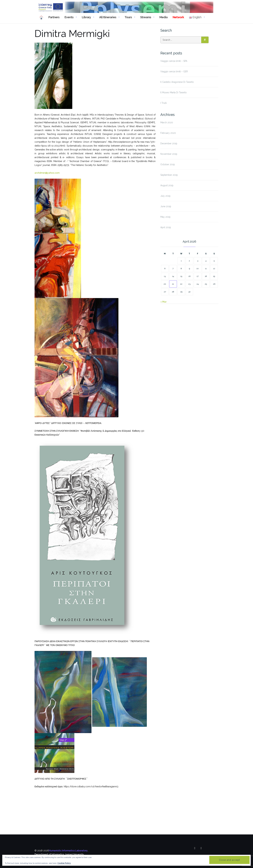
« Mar (163, 302)
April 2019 (166, 227)
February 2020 (168, 133)
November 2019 (169, 154)
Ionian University (75, 854)
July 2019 (165, 196)
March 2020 (167, 122)
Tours (128, 17)
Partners (54, 17)
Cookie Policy (64, 863)
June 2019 (166, 206)
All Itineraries (108, 17)
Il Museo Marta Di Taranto (174, 92)
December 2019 (169, 143)
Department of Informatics (49, 854)
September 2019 (169, 175)
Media (163, 17)
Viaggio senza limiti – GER (174, 71)
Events (69, 17)
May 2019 (165, 217)
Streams (146, 17)
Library (86, 17)
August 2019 (167, 185)
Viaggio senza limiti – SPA (174, 61)
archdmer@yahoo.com (47, 173)
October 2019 (168, 164)
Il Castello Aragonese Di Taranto (177, 82)
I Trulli (164, 103)
